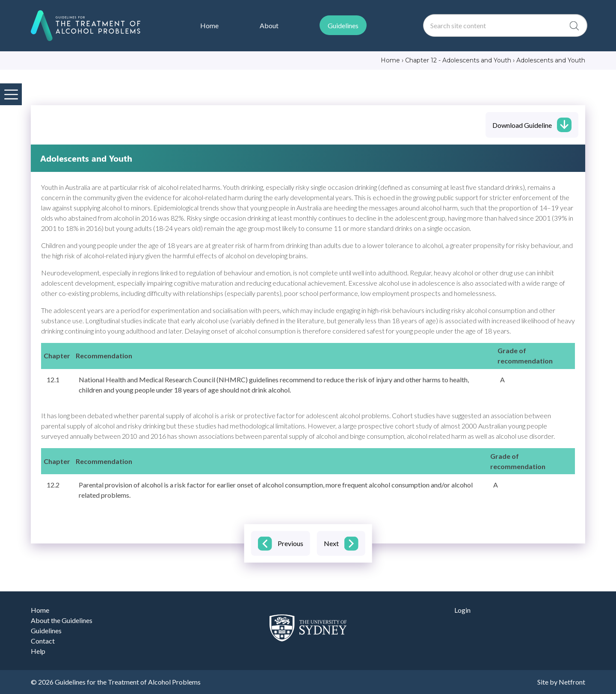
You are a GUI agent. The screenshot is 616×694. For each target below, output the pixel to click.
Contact (43, 641)
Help (38, 651)
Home (40, 610)
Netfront (572, 682)
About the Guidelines (62, 620)
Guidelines (46, 631)
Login (462, 610)
